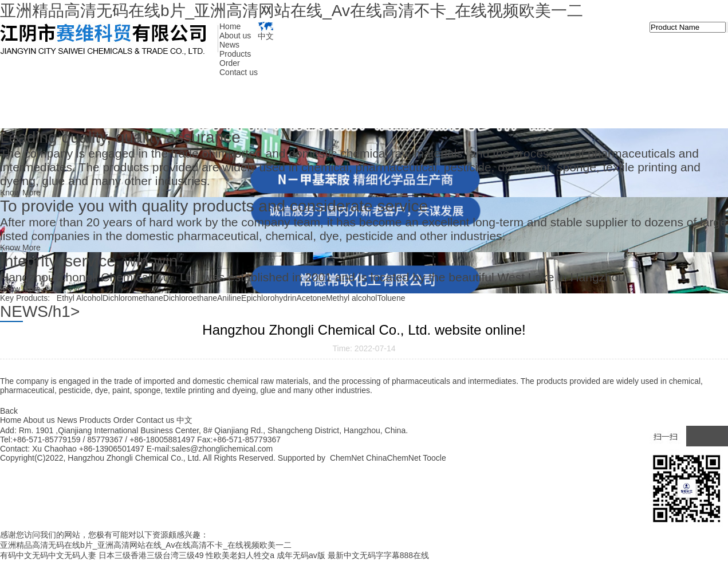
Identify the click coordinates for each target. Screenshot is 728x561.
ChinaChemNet (393, 458)
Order (230, 63)
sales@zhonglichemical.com (222, 449)
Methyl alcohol (352, 298)
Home (230, 26)
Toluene (391, 298)
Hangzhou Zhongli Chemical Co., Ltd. (135, 458)
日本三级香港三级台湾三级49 (151, 555)
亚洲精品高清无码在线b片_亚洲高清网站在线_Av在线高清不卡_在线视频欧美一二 (292, 11)
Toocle (434, 458)
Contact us (239, 72)
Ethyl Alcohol (80, 298)
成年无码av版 (301, 555)
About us (235, 36)
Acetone (311, 298)
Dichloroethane (190, 298)
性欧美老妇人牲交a (240, 555)
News (229, 45)
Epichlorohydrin (269, 298)
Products (235, 54)
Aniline (229, 298)
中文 (266, 31)
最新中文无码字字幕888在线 (378, 555)
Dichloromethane (133, 298)
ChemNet (347, 458)
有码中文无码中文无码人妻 (48, 555)
